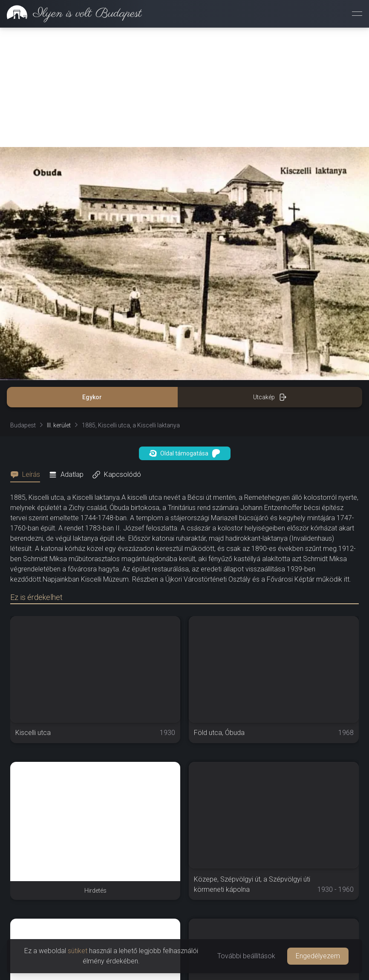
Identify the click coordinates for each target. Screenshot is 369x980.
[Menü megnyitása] (357, 14)
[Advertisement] (184, 87)
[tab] (28, 475)
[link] (71, 14)
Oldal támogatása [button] (185, 453)
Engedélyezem (318, 956)
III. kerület (59, 425)
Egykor (92, 397)
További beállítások (246, 956)
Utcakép (270, 397)
